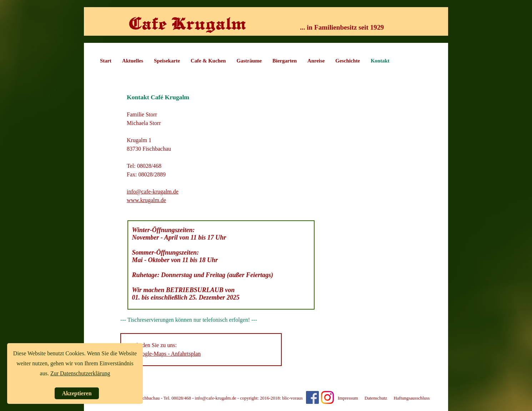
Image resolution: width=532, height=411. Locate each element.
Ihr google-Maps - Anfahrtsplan (164, 354)
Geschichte (348, 61)
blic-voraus (292, 398)
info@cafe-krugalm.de (153, 192)
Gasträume (249, 61)
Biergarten (285, 61)
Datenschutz (376, 398)
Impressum (348, 398)
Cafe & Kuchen (208, 61)
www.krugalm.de (146, 200)
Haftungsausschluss (411, 398)
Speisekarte (167, 61)
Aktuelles (133, 61)
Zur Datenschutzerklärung (80, 373)
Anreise (316, 61)
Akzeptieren (77, 393)
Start (106, 61)
